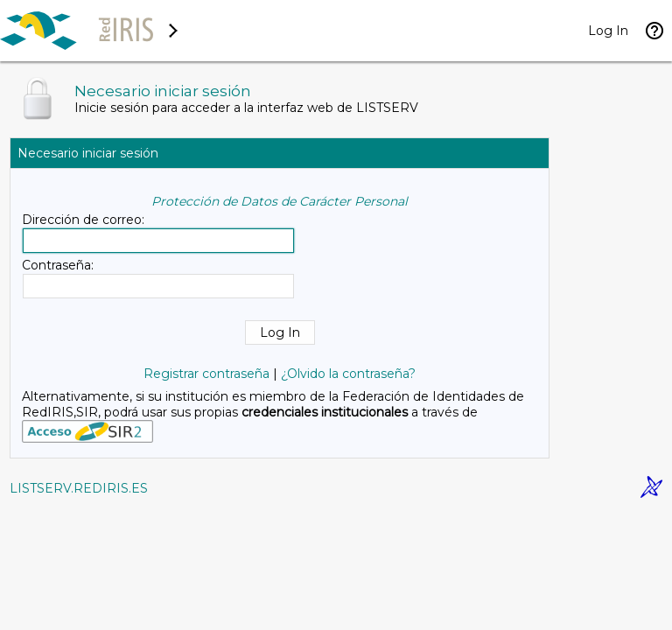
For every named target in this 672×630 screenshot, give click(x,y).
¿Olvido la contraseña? (348, 374)
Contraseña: (58, 265)
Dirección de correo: (83, 220)
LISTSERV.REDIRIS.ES (79, 488)
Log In (608, 31)
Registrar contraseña (206, 374)
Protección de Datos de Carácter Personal (280, 201)
